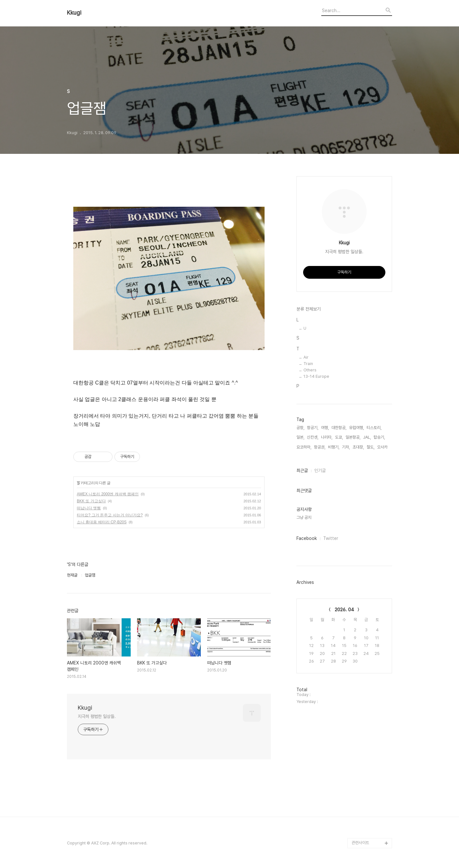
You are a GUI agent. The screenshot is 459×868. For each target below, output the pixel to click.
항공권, (320, 447)
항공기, (313, 428)
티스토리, (374, 428)
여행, (325, 428)
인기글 (320, 470)
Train (308, 364)
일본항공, (353, 437)
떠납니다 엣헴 (89, 508)
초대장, (358, 447)
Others (310, 370)
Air (306, 357)
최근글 (302, 470)
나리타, (327, 437)
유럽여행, (357, 428)
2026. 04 (344, 610)
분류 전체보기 (309, 309)
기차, (346, 447)
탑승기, (379, 437)
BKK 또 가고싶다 (91, 501)
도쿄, (339, 437)
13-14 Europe (316, 376)
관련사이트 (360, 843)
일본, (300, 437)
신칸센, (313, 437)
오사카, (383, 447)
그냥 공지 (304, 517)
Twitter (331, 538)
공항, (300, 428)
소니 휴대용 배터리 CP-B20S (102, 522)
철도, (371, 447)
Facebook (307, 538)
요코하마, (304, 447)
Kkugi (74, 13)
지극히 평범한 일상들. (97, 716)
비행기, (334, 447)
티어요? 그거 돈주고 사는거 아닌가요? (110, 515)
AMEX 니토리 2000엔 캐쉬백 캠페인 (108, 494)
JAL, (367, 437)
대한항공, (339, 428)
